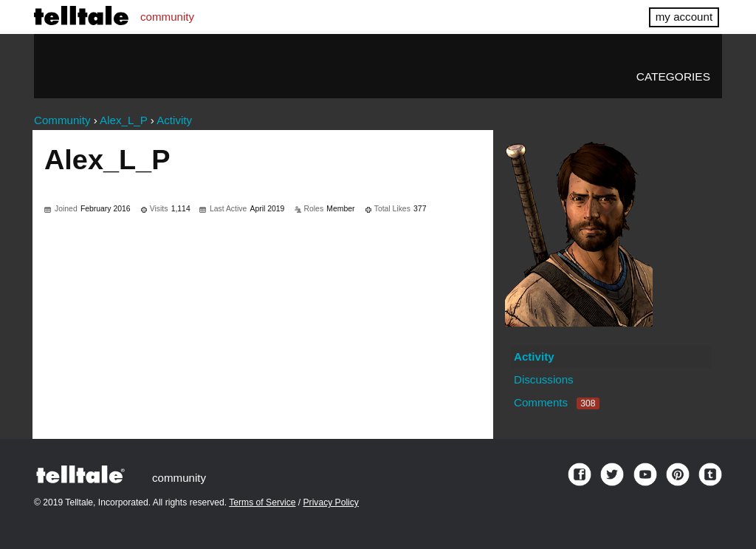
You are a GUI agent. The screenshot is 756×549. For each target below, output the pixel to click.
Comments (557, 402)
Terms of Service (262, 502)
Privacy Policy (331, 502)
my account (684, 17)
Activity (534, 357)
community (167, 17)
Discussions (544, 379)
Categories (673, 76)
